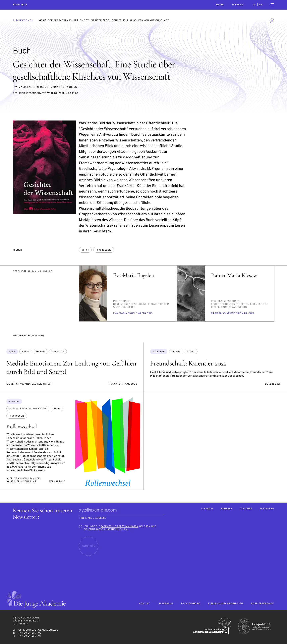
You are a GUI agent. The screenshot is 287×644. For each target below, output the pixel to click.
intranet (238, 5)
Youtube (246, 509)
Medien (41, 352)
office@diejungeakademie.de (38, 630)
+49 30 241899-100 (30, 633)
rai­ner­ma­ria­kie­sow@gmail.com (233, 313)
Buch (12, 352)
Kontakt (145, 604)
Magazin (14, 402)
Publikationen (23, 21)
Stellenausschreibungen (225, 604)
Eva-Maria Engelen (134, 275)
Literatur (58, 352)
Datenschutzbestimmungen (120, 526)
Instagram (267, 509)
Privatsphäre (190, 604)
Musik (57, 409)
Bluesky (227, 509)
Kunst (85, 250)
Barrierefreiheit (263, 604)
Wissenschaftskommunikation (28, 409)
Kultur (176, 352)
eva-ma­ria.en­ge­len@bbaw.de (133, 313)
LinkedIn (207, 509)
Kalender (159, 352)
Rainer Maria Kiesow (234, 275)
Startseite (20, 5)
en (261, 5)
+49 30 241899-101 (30, 636)
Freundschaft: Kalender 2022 (188, 363)
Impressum (166, 604)
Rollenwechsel (22, 427)
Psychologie (104, 250)
